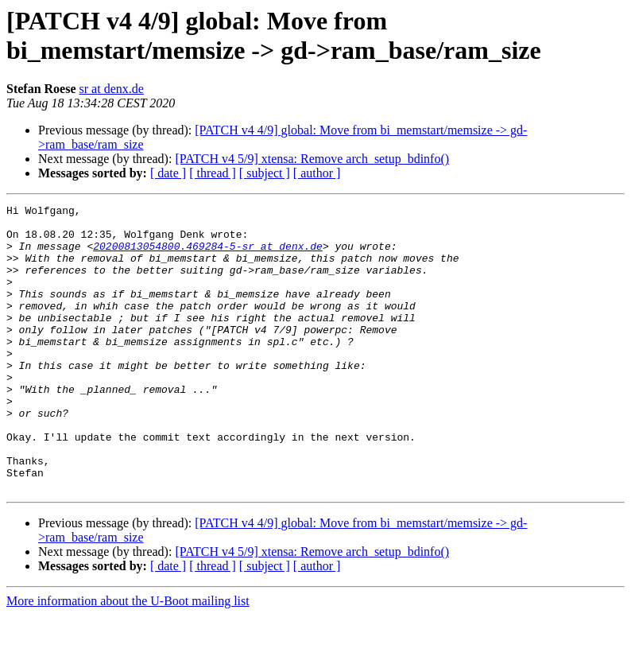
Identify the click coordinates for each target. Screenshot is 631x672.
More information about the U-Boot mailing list (128, 658)
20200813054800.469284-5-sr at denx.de (208, 255)
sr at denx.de (112, 89)
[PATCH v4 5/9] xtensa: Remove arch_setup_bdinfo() (312, 159)
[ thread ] (213, 173)
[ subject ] (265, 173)
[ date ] (168, 173)
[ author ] (317, 173)
